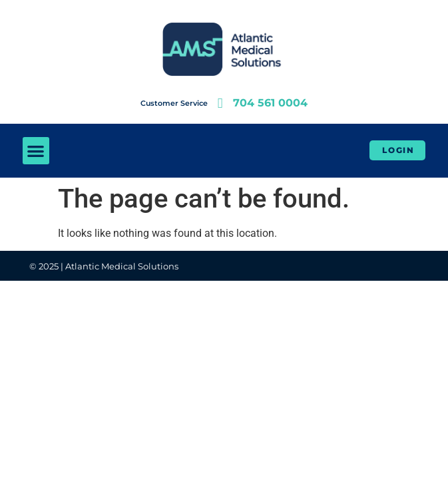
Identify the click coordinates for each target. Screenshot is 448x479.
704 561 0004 (270, 103)
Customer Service (174, 103)
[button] (36, 151)
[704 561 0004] (220, 103)
